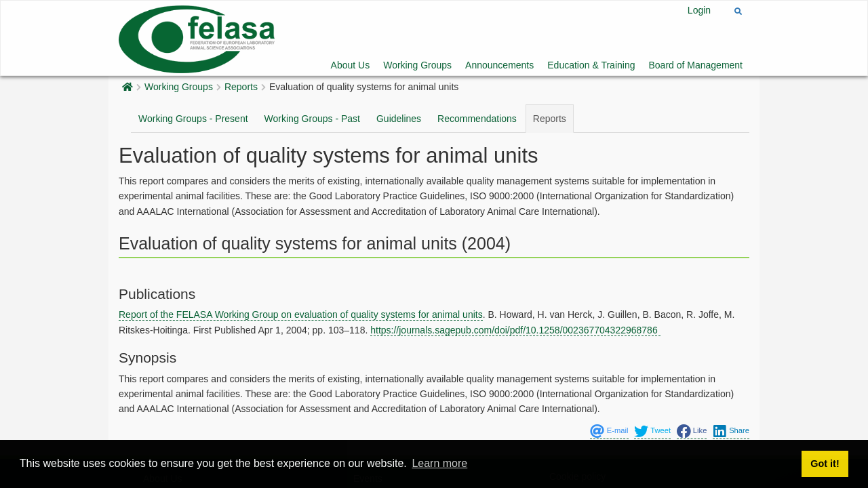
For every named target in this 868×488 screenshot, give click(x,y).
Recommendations (477, 119)
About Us (351, 65)
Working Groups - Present (193, 119)
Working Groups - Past (312, 119)
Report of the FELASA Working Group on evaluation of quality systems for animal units (301, 314)
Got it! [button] (825, 464)
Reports (241, 87)
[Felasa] (197, 38)
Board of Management (695, 65)
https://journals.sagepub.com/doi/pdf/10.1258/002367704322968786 (515, 330)
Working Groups (417, 65)
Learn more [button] (439, 463)
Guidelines (399, 119)
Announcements (499, 65)
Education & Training (591, 65)
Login (699, 10)
